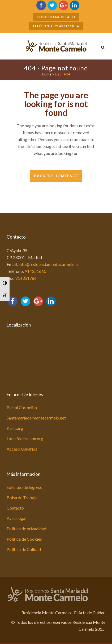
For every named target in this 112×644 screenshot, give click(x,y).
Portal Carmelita (22, 407)
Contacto (15, 508)
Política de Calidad (24, 549)
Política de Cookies (24, 539)
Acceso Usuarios (22, 449)
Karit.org (15, 428)
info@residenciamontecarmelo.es (49, 264)
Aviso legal (16, 518)
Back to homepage (56, 176)
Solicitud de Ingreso (25, 487)
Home (47, 74)
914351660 (35, 271)
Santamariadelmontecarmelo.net (36, 418)
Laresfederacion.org (25, 438)
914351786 (26, 278)
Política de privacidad (26, 529)
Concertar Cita (56, 17)
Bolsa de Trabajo (22, 497)
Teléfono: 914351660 (56, 26)
